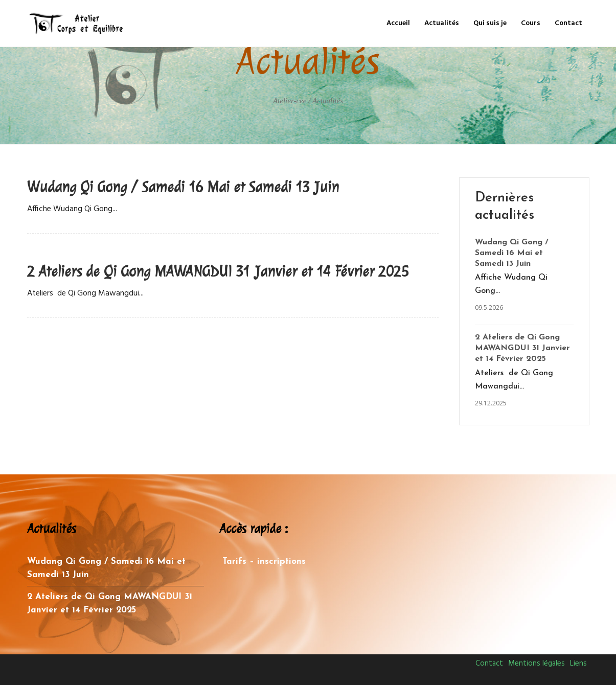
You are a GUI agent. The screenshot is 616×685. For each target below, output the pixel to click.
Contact (489, 664)
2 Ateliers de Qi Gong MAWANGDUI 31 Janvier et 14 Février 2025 (218, 271)
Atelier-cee (290, 101)
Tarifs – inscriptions (264, 562)
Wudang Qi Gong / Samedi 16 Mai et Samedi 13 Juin (183, 187)
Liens (578, 664)
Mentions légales (537, 664)
